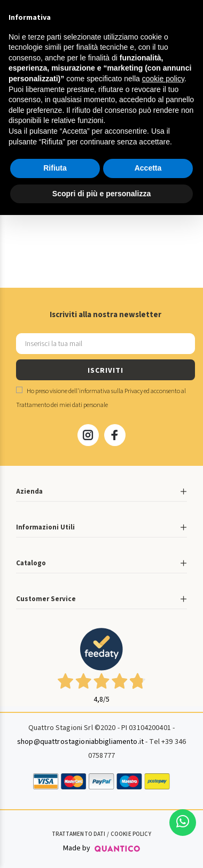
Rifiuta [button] (55, 168)
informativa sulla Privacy (111, 391)
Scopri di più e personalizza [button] (101, 194)
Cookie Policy (131, 834)
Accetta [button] (148, 168)
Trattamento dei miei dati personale (62, 405)
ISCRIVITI (105, 371)
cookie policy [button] (163, 79)
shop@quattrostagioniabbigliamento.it (80, 742)
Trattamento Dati (79, 834)
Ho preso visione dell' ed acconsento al (101, 398)
